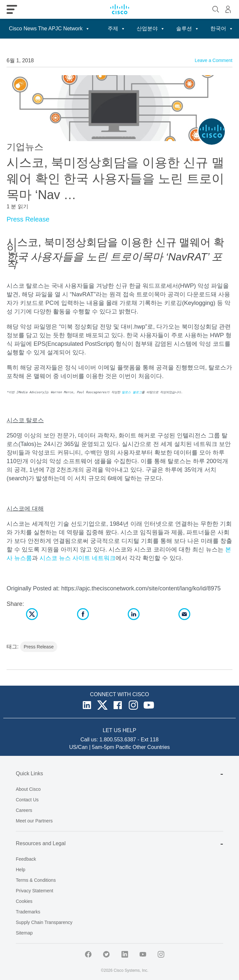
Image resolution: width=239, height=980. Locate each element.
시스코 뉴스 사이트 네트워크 (78, 558)
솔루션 (188, 29)
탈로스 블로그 (132, 392)
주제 (117, 29)
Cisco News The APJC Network (49, 29)
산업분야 (151, 29)
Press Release (28, 219)
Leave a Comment (214, 60)
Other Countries (151, 747)
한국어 (222, 29)
